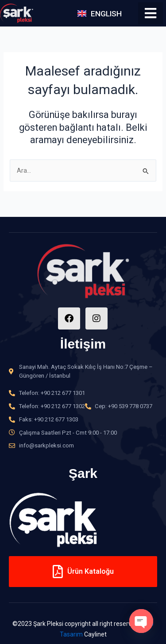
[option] (83, 520)
